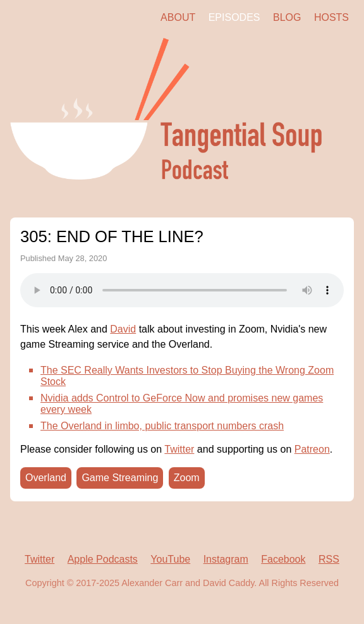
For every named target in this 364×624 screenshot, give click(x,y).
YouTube (170, 559)
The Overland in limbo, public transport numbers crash (162, 426)
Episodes (234, 17)
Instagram (226, 559)
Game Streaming (120, 478)
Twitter (179, 449)
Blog (287, 17)
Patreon (312, 449)
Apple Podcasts (103, 559)
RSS (329, 559)
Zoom (187, 478)
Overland (46, 478)
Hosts (331, 17)
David (123, 329)
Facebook (283, 559)
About (178, 17)
